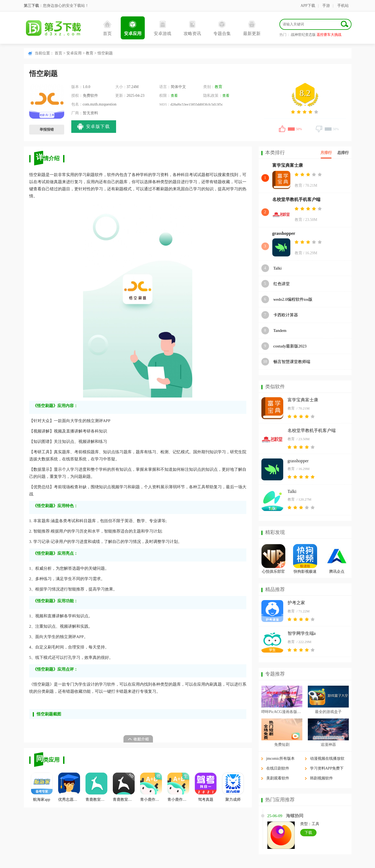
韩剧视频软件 (321, 778)
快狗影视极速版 (305, 572)
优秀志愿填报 (69, 787)
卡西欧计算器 (286, 315)
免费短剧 (282, 745)
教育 (90, 53)
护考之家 (296, 603)
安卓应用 (133, 28)
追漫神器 (328, 745)
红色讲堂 (282, 284)
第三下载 (31, 6)
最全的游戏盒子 (328, 712)
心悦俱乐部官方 (273, 572)
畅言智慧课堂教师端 (292, 362)
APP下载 (308, 6)
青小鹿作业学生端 (178, 787)
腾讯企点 (337, 572)
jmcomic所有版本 (281, 759)
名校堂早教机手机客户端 (296, 199)
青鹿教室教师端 (124, 787)
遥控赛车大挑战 (329, 35)
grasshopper (284, 233)
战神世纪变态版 (303, 35)
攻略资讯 (192, 28)
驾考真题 (206, 787)
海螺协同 (295, 816)
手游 (326, 6)
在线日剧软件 (278, 768)
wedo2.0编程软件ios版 (293, 299)
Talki (278, 268)
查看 (174, 96)
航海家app (42, 787)
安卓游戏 (163, 28)
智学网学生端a (302, 633)
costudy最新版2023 (290, 346)
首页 (107, 28)
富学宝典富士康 (288, 165)
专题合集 (222, 28)
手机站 (343, 6)
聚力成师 (233, 787)
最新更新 (252, 28)
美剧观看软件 (278, 778)
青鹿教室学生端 (96, 787)
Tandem (280, 331)
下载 (308, 833)
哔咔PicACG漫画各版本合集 (282, 712)
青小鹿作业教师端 (151, 787)
